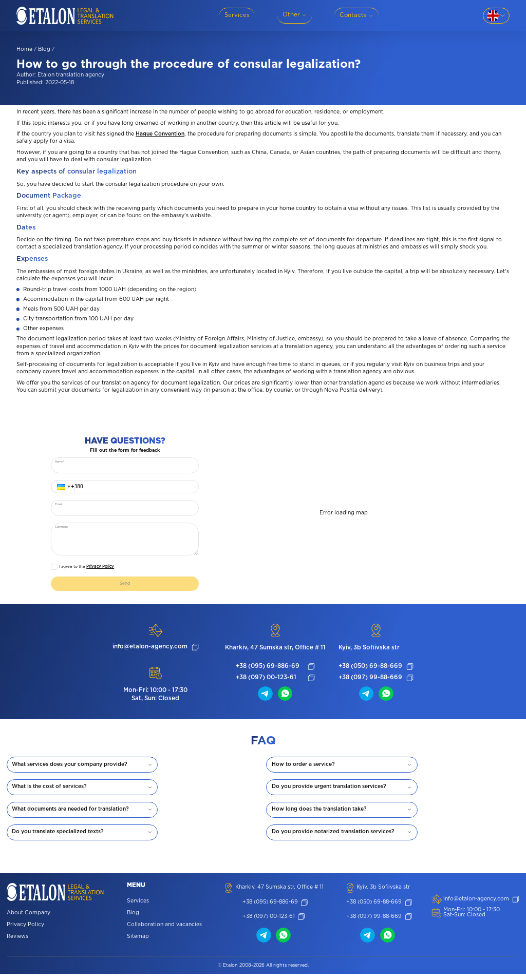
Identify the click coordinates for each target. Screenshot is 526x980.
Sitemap (138, 942)
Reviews (17, 943)
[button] (63, 486)
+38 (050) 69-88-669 (370, 670)
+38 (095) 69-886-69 (268, 670)
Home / (26, 50)
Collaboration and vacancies (164, 930)
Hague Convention (160, 134)
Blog (133, 919)
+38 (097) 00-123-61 (266, 682)
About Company (29, 919)
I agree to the (87, 566)
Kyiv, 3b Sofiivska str (369, 651)
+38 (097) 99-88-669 (370, 682)
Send (125, 585)
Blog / (46, 50)
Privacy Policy (100, 566)
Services (138, 907)
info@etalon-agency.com (150, 650)
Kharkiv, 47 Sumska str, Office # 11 (275, 651)
